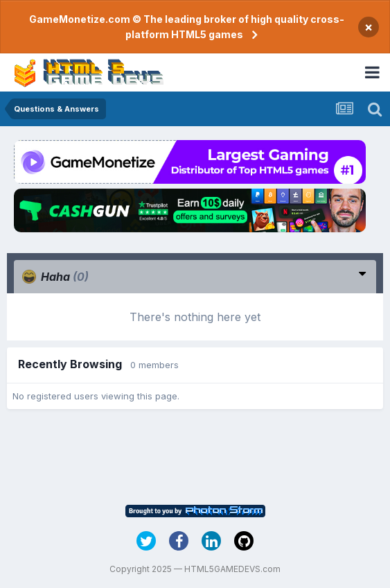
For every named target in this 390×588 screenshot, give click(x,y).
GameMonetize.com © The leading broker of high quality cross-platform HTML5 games (187, 27)
